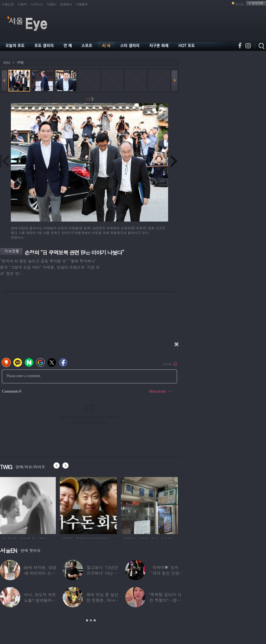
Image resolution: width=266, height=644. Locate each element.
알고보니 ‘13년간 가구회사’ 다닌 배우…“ (102, 573)
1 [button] (87, 620)
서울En (51, 4)
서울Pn (22, 4)
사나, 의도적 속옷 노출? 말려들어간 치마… (40, 600)
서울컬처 (82, 4)
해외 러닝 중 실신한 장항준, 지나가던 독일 (102, 600)
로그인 (240, 4)
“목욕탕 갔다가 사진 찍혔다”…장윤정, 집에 (165, 600)
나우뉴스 (37, 4)
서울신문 (8, 4)
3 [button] (95, 620)
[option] (28, 505)
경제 (20, 63)
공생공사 (66, 4)
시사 (6, 63)
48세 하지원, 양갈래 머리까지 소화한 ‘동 (40, 573)
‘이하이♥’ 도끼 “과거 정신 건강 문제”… (165, 573)
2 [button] (91, 620)
